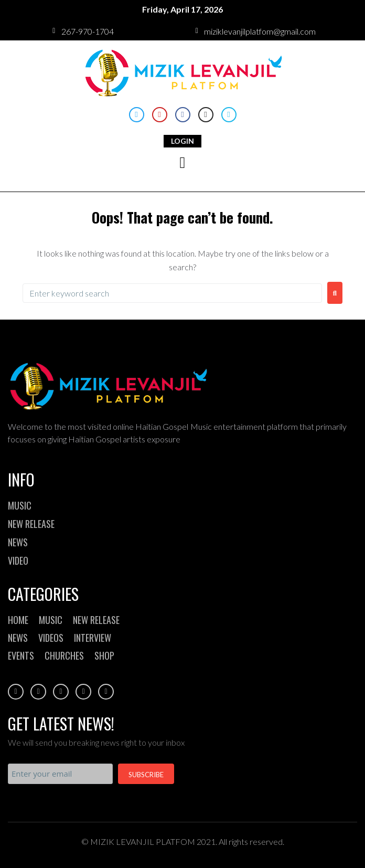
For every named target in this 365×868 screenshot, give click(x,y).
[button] (182, 163)
